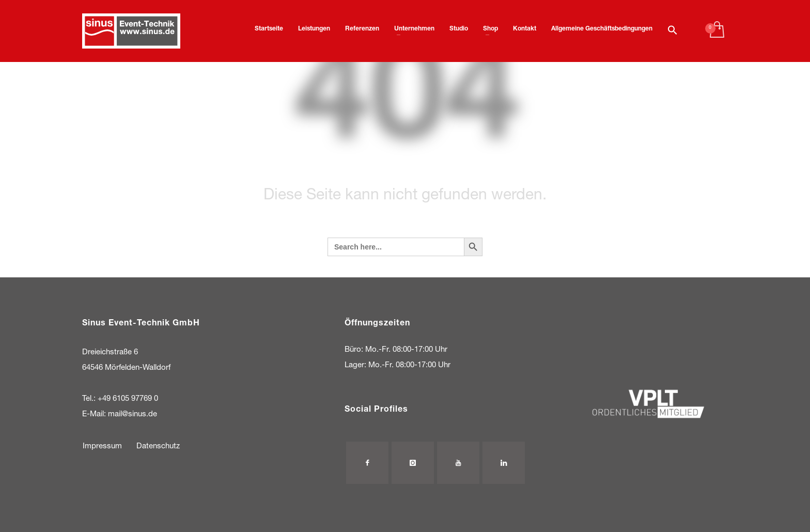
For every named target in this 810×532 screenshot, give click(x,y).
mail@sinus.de (133, 414)
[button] (673, 31)
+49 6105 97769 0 (128, 399)
